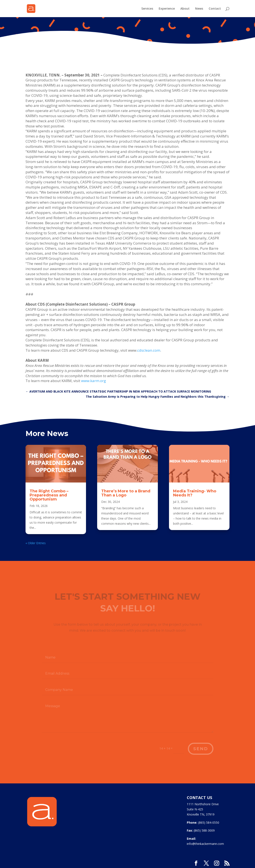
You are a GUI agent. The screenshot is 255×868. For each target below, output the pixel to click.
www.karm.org (94, 381)
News (199, 9)
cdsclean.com (149, 350)
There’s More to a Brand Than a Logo (126, 493)
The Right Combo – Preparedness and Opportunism (49, 495)
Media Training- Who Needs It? (195, 493)
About (185, 9)
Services (147, 9)
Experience (167, 9)
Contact (215, 9)
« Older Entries (36, 543)
